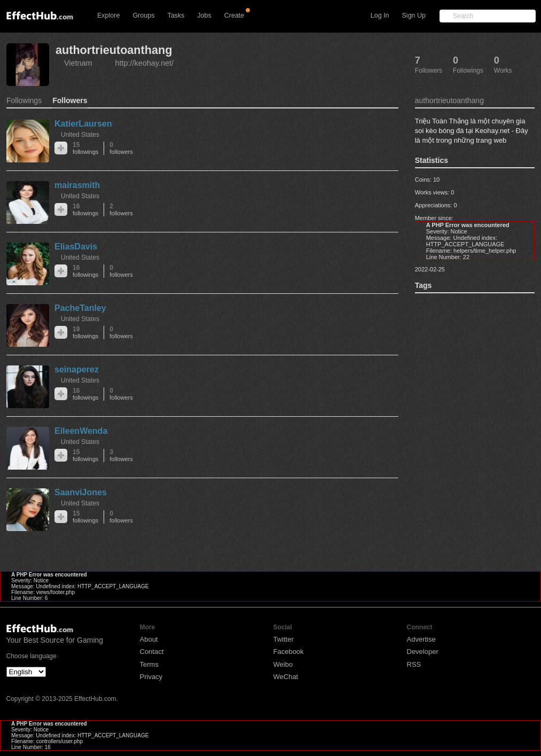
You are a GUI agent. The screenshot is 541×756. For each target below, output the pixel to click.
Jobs (204, 15)
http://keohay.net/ (144, 63)
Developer (423, 652)
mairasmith (77, 185)
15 (85, 148)
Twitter (284, 639)
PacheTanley (80, 308)
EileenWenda (81, 431)
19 (85, 333)
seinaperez (77, 369)
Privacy (151, 677)
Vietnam (78, 63)
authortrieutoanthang (114, 50)
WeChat (286, 677)
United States (80, 135)
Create (234, 15)
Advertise (421, 639)
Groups (143, 15)
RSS (414, 664)
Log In (380, 15)
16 (85, 210)
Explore (108, 15)
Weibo (283, 664)
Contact (152, 652)
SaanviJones (81, 492)
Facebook (289, 652)
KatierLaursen (83, 124)
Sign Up (414, 15)
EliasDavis (76, 247)
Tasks (176, 15)
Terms (149, 664)
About (149, 639)
